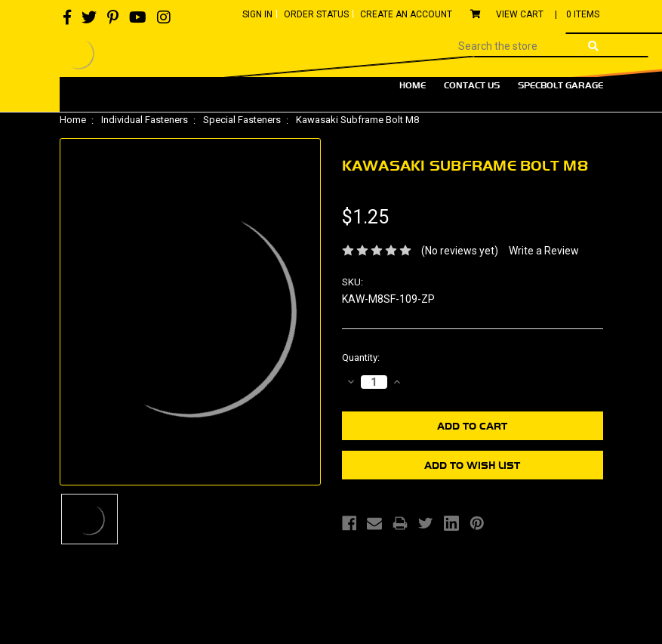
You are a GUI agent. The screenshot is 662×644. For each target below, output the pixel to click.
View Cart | (535, 14)
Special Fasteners (242, 120)
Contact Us (472, 85)
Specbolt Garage (560, 85)
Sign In (257, 14)
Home (413, 85)
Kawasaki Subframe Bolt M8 (357, 120)
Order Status (316, 14)
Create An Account (406, 14)
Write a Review (544, 251)
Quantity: (361, 357)
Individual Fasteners (145, 120)
